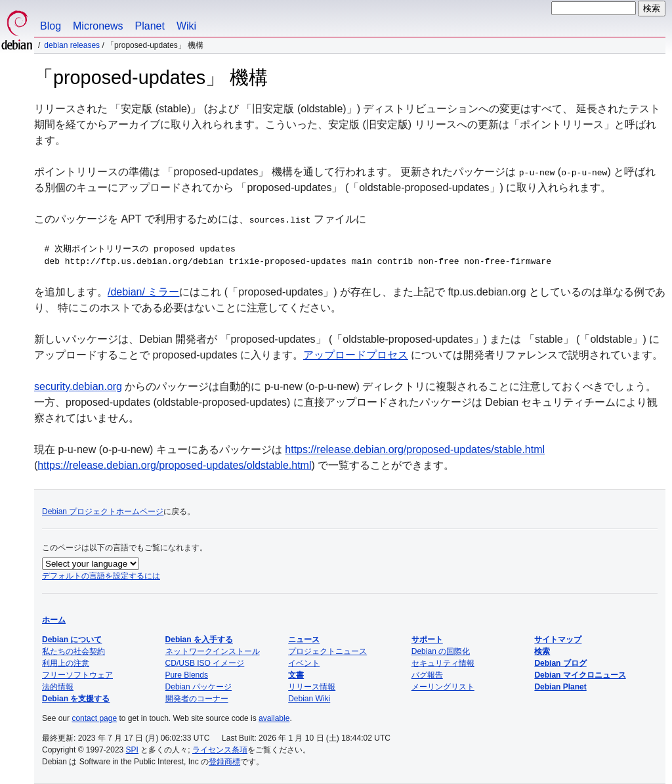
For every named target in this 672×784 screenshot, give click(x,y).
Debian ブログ (560, 663)
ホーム (54, 620)
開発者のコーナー (197, 699)
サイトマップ (558, 640)
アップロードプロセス (356, 355)
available (274, 718)
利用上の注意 (66, 663)
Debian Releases (72, 45)
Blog (51, 26)
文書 (296, 675)
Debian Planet (560, 687)
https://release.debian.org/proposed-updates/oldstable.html (174, 465)
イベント (304, 663)
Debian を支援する (76, 699)
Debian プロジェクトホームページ (103, 512)
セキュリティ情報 (443, 663)
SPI (132, 750)
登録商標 (224, 762)
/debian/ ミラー (143, 292)
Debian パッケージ (199, 687)
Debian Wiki (309, 699)
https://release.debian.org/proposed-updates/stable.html (415, 449)
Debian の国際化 (441, 651)
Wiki (186, 26)
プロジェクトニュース (327, 651)
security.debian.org (78, 386)
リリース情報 (312, 687)
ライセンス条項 (220, 750)
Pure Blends (187, 675)
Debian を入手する (199, 640)
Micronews (98, 26)
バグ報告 (427, 675)
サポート (427, 640)
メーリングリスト (443, 687)
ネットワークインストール (213, 651)
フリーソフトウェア (77, 675)
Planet (150, 26)
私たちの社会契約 (73, 651)
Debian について (72, 640)
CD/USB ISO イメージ (205, 663)
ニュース (304, 640)
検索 (542, 651)
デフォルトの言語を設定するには (101, 576)
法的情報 (58, 687)
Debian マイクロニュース (580, 675)
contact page (94, 718)
